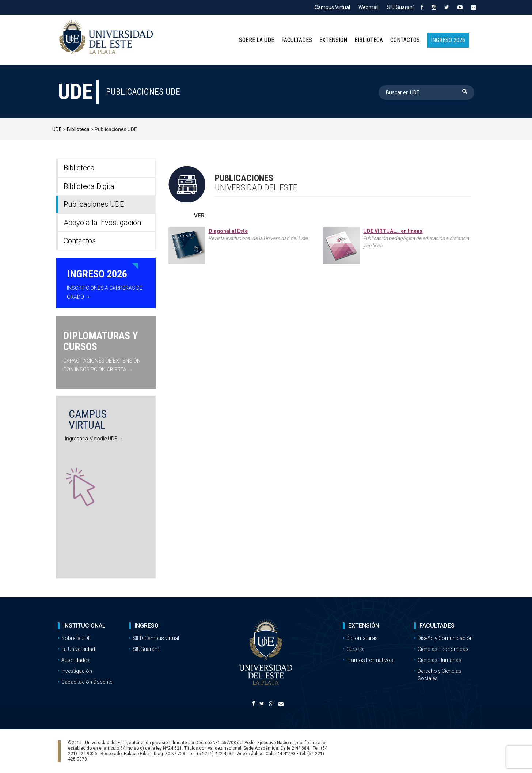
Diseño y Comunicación (445, 638)
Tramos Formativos (370, 660)
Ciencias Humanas (440, 660)
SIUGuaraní (146, 649)
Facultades (297, 40)
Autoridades (75, 660)
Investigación (77, 671)
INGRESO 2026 (448, 40)
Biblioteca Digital (90, 186)
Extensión (333, 40)
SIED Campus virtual (156, 638)
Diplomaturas (362, 638)
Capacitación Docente (87, 682)
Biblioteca (369, 40)
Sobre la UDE (256, 40)
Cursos (355, 649)
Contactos (405, 40)
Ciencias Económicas (443, 649)
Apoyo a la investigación (102, 223)
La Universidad (78, 649)
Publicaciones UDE (94, 204)
